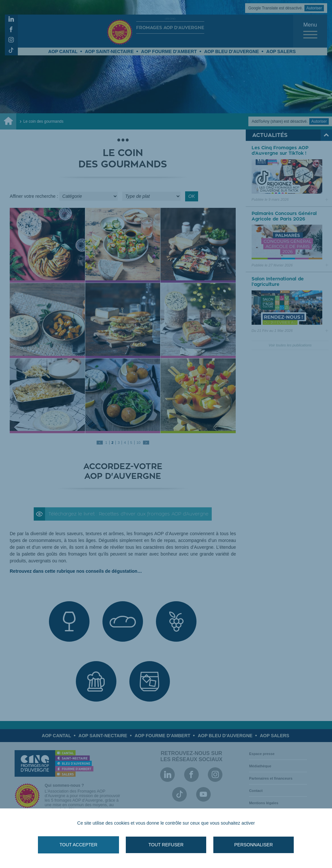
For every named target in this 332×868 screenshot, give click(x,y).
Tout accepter (79, 845)
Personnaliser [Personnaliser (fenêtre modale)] (253, 845)
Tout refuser (166, 845)
